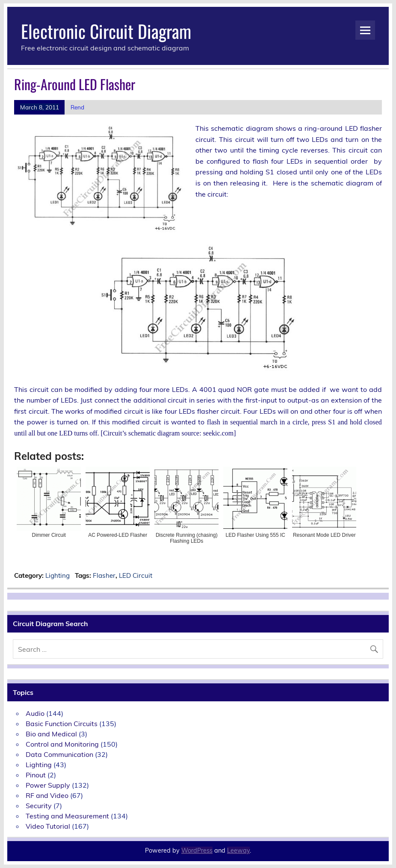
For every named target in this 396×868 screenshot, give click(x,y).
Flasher (104, 575)
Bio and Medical (51, 734)
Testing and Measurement (67, 816)
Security (39, 806)
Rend (77, 107)
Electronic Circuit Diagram (106, 31)
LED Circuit (136, 575)
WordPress (197, 850)
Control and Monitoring (62, 744)
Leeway (238, 850)
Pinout (36, 775)
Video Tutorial (48, 826)
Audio (35, 713)
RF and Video (47, 795)
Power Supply (48, 785)
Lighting (58, 575)
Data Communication (59, 754)
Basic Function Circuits (62, 724)
